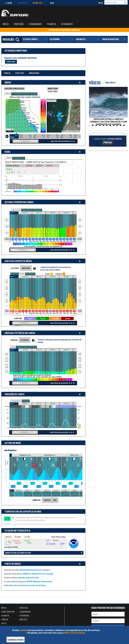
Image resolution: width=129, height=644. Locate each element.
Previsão (19, 24)
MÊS (55, 500)
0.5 (7, 234)
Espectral (20, 73)
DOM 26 (25, 404)
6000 (7, 355)
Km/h (80, 301)
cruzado (55, 318)
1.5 (7, 227)
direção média (80, 311)
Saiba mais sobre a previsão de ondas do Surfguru (25, 585)
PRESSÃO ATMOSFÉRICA (14, 89)
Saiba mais (11, 61)
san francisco (10, 450)
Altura (8, 94)
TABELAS (47, 500)
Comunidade (35, 24)
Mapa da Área (34, 73)
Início (6, 24)
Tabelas (7, 73)
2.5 (7, 221)
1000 (7, 371)
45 (80, 280)
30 (80, 290)
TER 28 (52, 404)
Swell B (39, 210)
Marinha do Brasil (26, 578)
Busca (101, 3)
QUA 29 (66, 404)
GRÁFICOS (37, 500)
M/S (28, 274)
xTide (37, 578)
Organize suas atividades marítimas (20, 58)
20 (80, 296)
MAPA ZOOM (53, 89)
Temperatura (16, 401)
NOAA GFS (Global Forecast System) (38, 574)
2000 (7, 368)
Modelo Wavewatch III (30, 570)
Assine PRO (37, 3)
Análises (23, 619)
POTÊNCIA (25, 340)
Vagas (24, 210)
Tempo (28, 94)
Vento (22, 94)
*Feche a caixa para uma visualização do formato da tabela (59, 341)
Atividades (67, 24)
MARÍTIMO (26, 268)
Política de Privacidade (74, 633)
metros (7, 232)
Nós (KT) (15, 274)
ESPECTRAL (53, 91)
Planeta (52, 24)
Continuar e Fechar (16, 640)
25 (80, 293)
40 (80, 283)
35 (80, 286)
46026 (15, 158)
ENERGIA (14, 340)
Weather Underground (43, 581)
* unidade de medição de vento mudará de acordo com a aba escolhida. (55, 268)
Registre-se (23, 3)
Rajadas (59, 274)
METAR (29, 581)
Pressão (26, 401)
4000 (7, 361)
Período (15, 94)
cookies (23, 630)
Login (8, 3)
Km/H (22, 274)
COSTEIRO (15, 268)
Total (13, 347)
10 (80, 302)
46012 (9, 158)
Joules (7, 373)
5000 (7, 358)
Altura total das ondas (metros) (25, 97)
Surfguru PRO (8, 612)
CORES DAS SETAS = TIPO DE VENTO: (18, 319)
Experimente (25, 624)
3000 (7, 365)
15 (80, 299)
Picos (4, 623)
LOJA (52, 3)
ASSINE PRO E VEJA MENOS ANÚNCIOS (65, 30)
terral (43, 318)
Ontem (11, 404)
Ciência (5, 619)
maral (67, 318)
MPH (33, 274)
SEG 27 (39, 404)
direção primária (7, 239)
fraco (30, 318)
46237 (22, 158)
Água (35, 94)
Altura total (16, 210)
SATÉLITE (52, 100)
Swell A (31, 210)
